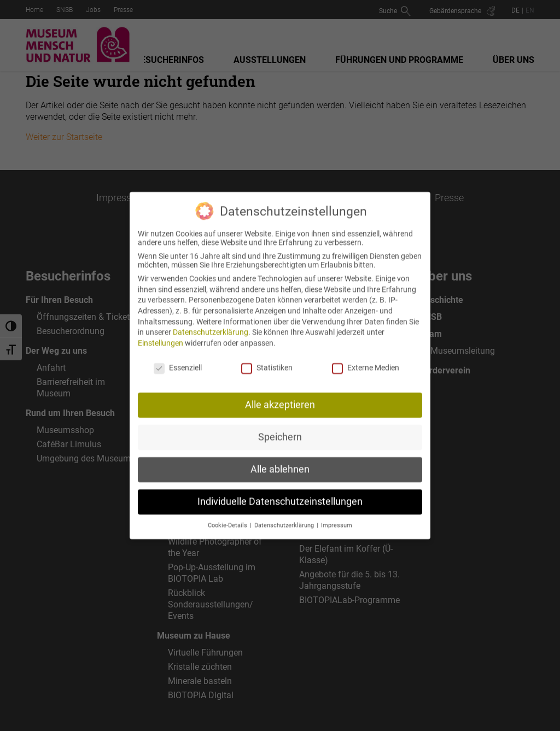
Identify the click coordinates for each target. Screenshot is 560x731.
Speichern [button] (280, 429)
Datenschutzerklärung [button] (285, 517)
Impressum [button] (337, 517)
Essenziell (178, 359)
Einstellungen (161, 334)
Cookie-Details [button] (228, 517)
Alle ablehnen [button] (280, 461)
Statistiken (267, 359)
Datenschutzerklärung (211, 324)
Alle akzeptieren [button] (280, 396)
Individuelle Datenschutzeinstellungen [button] (280, 493)
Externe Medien (366, 359)
